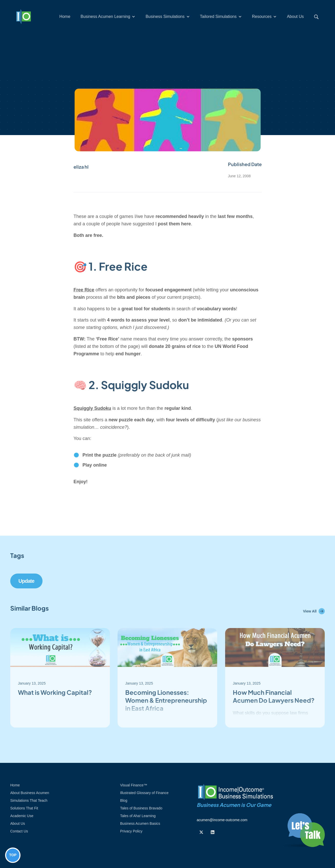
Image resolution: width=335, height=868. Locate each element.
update (26, 581)
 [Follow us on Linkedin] (213, 832)
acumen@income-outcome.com (222, 820)
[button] (108, 17)
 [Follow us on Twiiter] (201, 832)
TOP (13, 855)
